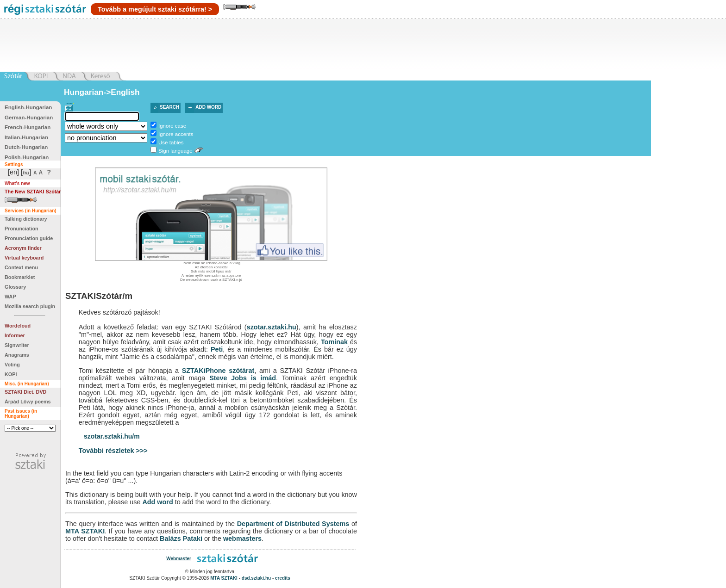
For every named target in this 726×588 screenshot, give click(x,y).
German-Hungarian (29, 118)
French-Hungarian (28, 127)
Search (169, 107)
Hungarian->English (102, 92)
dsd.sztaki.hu (256, 578)
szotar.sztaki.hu (272, 327)
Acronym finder (23, 248)
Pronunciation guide (29, 238)
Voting (12, 365)
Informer (15, 335)
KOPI (11, 374)
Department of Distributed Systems (293, 524)
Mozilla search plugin (30, 306)
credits (283, 578)
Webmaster (179, 559)
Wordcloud (18, 326)
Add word (208, 107)
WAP (10, 297)
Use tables (171, 142)
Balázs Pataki (181, 538)
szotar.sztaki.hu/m (112, 436)
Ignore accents (176, 134)
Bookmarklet (20, 277)
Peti (217, 349)
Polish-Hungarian (27, 157)
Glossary (15, 287)
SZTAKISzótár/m (99, 296)
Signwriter (17, 345)
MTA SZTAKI (85, 531)
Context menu (21, 267)
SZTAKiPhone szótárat (218, 371)
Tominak (334, 342)
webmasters (242, 538)
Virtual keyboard (24, 258)
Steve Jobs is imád (243, 378)
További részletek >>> (113, 451)
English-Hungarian (28, 107)
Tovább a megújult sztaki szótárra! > (155, 9)
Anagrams (17, 355)
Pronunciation (22, 229)
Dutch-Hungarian (26, 147)
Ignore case (172, 126)
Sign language (175, 151)
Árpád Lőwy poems (28, 402)
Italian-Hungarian (26, 137)
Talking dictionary (26, 219)
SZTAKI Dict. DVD (25, 392)
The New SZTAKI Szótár (33, 192)
